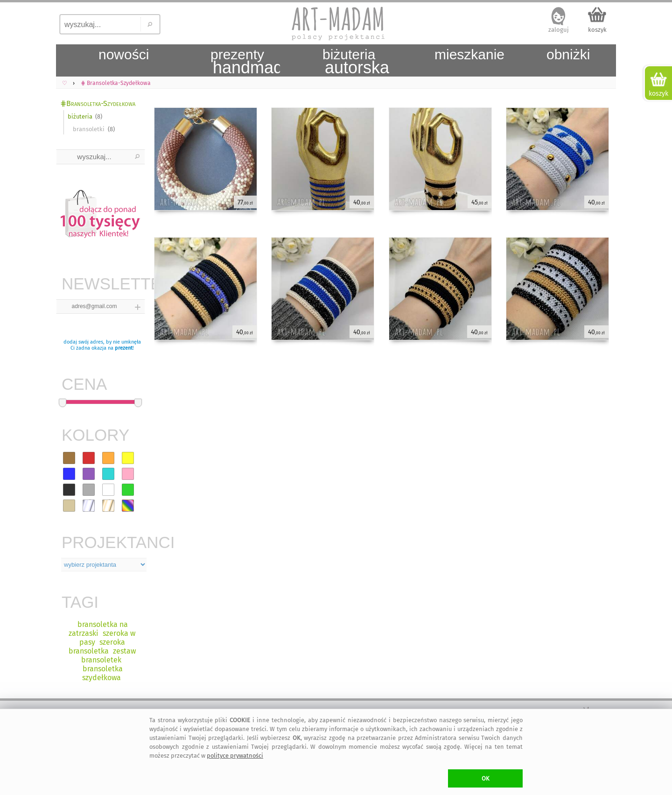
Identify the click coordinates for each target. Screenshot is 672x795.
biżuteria (80, 116)
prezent (124, 348)
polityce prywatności (235, 756)
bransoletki (89, 129)
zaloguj (559, 30)
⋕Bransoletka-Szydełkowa (98, 103)
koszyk (597, 30)
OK (486, 778)
